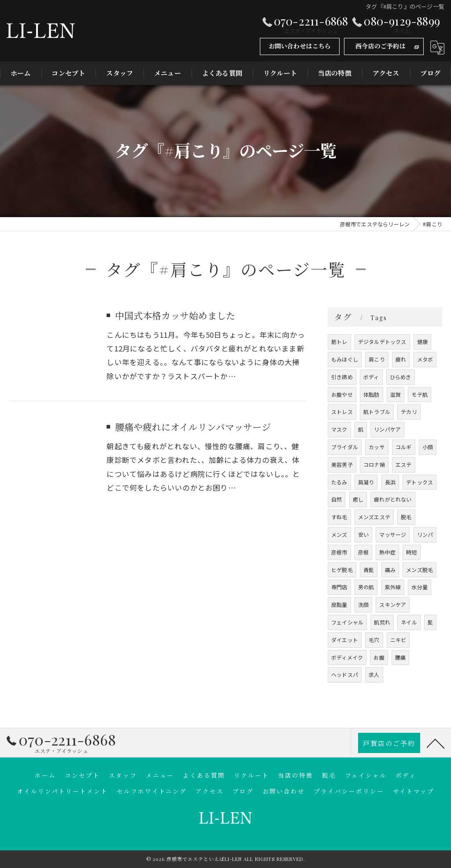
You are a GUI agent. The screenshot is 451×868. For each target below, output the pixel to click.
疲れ (401, 359)
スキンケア (393, 604)
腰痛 (400, 657)
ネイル (409, 622)
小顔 (428, 447)
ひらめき (401, 377)
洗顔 (363, 604)
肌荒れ (382, 622)
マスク (339, 429)
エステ (404, 464)
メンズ (339, 534)
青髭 (369, 570)
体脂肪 (372, 394)
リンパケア (387, 429)
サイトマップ (414, 791)
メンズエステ (374, 517)
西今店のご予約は (381, 46)
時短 (411, 552)
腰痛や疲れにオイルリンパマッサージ (193, 427)
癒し (358, 499)
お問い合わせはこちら (300, 46)
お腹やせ (342, 394)
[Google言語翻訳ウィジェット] (437, 48)
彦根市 (339, 552)
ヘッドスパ (345, 674)
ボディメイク (347, 657)
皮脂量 (339, 604)
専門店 (339, 587)
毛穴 (374, 640)
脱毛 (406, 517)
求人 (374, 674)
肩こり (377, 359)
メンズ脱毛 (420, 570)
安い (363, 534)
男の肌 (366, 587)
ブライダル (345, 447)
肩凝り (366, 482)
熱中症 (387, 552)
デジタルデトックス (382, 342)
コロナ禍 (374, 464)
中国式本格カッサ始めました (175, 315)
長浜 (390, 482)
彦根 (363, 552)
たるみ (339, 482)
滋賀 (396, 394)
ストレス (342, 412)
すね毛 (339, 517)
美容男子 (342, 464)
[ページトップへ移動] (436, 743)
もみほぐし (345, 359)
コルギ (404, 447)
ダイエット (345, 640)
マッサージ (393, 534)
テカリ (409, 412)
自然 (336, 499)
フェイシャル (347, 622)
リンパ (425, 534)
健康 (422, 342)
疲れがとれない (393, 499)
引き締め (342, 377)
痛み (390, 570)
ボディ (371, 377)
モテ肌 (420, 394)
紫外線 (393, 587)
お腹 (379, 657)
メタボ (425, 359)
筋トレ (339, 342)
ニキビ (398, 640)
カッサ (377, 447)
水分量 (420, 587)
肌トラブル (377, 412)
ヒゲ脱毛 (342, 570)
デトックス (420, 482)
